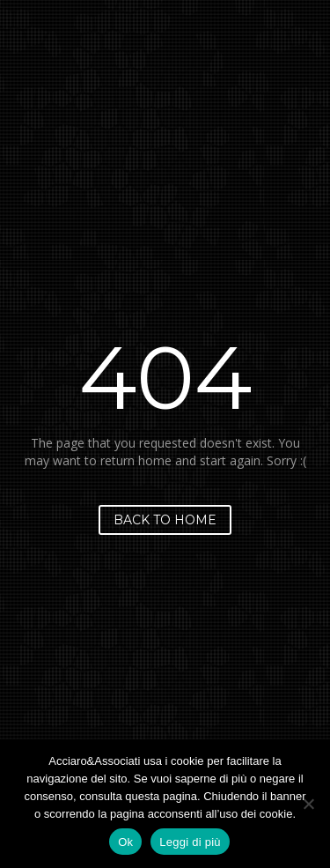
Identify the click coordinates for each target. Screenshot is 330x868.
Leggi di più (190, 842)
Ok (125, 842)
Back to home (165, 520)
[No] (308, 804)
